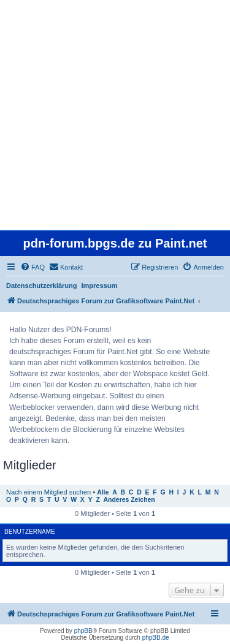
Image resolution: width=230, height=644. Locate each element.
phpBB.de (156, 638)
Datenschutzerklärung (42, 286)
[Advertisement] (115, 115)
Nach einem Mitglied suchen (48, 492)
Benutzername (30, 532)
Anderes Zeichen (129, 500)
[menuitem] (33, 267)
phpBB (83, 631)
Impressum (100, 286)
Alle (103, 492)
